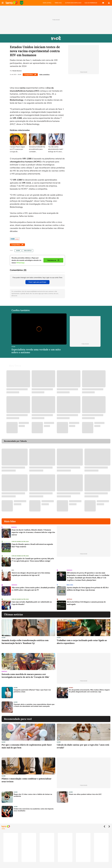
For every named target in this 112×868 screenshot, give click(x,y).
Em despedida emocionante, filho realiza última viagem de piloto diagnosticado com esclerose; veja (89, 691)
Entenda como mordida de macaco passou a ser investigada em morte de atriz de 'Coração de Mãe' (25, 676)
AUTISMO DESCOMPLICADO (73, 3)
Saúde (18, 251)
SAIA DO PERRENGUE (91, 3)
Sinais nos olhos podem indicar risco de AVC (85, 794)
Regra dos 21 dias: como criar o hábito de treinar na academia (33, 795)
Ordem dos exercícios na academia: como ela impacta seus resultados (34, 810)
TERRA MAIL (58, 3)
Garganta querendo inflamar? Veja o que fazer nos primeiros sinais (32, 691)
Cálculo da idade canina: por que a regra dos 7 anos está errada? (83, 746)
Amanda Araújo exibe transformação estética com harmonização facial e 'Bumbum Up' (25, 642)
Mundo (71, 688)
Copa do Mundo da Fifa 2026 (20, 542)
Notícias (69, 599)
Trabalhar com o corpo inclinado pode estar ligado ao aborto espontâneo (82, 642)
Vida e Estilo (28, 251)
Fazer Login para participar (37, 282)
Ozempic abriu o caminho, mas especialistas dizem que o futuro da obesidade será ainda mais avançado (34, 705)
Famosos (14, 527)
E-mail (103, 3)
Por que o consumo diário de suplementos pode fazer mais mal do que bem (27, 746)
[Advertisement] (72, 707)
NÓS (13, 570)
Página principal (12, 3)
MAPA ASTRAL (47, 3)
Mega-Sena (70, 585)
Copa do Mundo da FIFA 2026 (22, 3)
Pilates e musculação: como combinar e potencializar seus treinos (27, 780)
